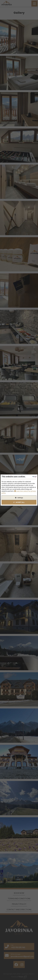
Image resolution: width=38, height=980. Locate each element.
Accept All (20, 502)
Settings (20, 498)
